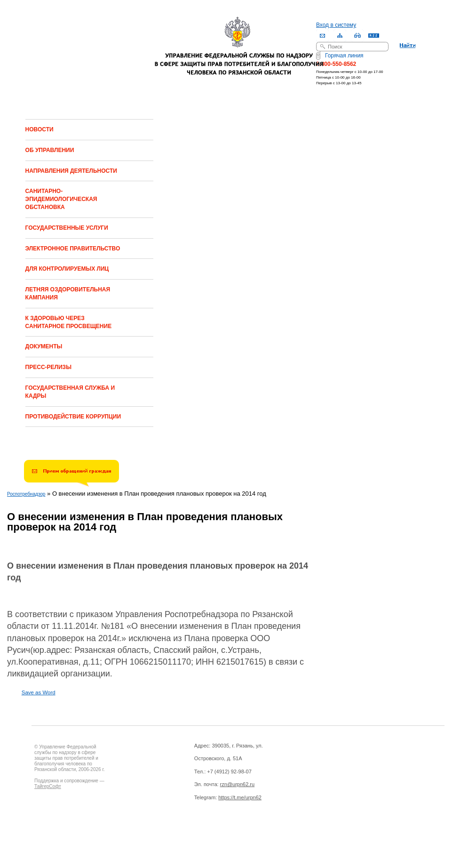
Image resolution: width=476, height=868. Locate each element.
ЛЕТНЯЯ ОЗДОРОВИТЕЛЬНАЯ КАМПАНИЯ (68, 293)
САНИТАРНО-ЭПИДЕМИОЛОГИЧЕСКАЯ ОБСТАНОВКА (61, 199)
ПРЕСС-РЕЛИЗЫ (48, 367)
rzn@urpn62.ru (238, 784)
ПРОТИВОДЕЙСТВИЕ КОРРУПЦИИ (73, 417)
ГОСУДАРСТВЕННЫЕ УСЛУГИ (67, 228)
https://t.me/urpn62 (240, 797)
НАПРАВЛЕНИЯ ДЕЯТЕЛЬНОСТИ (71, 171)
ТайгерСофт (48, 786)
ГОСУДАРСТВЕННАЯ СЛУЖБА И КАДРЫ (70, 392)
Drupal (75, 836)
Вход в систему (336, 25)
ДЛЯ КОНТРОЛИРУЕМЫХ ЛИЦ (67, 269)
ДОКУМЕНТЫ (44, 346)
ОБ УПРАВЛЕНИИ (50, 150)
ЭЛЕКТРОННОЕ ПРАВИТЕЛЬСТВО (73, 249)
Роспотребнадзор (26, 494)
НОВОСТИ (40, 129)
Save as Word (39, 692)
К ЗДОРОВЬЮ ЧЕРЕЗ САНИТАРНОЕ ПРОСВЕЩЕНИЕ (69, 322)
